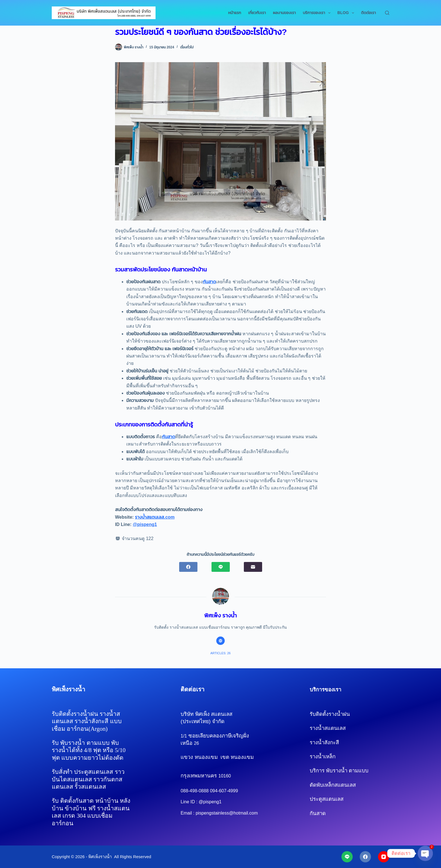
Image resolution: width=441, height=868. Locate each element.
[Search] (387, 13)
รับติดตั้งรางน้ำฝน (330, 714)
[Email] (253, 567)
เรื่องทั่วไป (187, 47)
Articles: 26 (220, 653)
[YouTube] (384, 857)
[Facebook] (188, 567)
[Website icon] (220, 641)
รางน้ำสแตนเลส (328, 728)
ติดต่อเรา (369, 13)
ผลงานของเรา (284, 13)
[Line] (221, 567)
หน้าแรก (235, 13)
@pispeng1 (145, 524)
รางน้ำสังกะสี (332, 742)
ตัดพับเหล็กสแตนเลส (333, 785)
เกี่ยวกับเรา (257, 13)
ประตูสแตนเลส (327, 799)
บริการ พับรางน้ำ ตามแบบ (339, 771)
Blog (347, 13)
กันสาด (209, 282)
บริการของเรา (318, 13)
